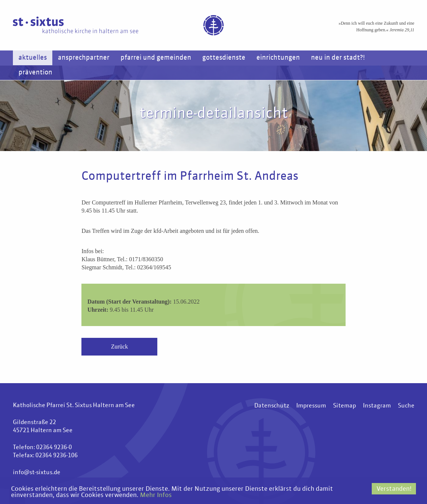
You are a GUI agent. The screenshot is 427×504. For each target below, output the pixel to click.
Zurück (119, 346)
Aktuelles (33, 58)
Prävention (35, 73)
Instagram (377, 406)
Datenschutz (272, 406)
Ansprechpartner (84, 58)
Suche (406, 406)
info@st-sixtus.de (37, 473)
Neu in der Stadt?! (338, 58)
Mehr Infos (156, 495)
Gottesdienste (224, 58)
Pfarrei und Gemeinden (156, 58)
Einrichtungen (278, 58)
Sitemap (344, 406)
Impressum (311, 406)
